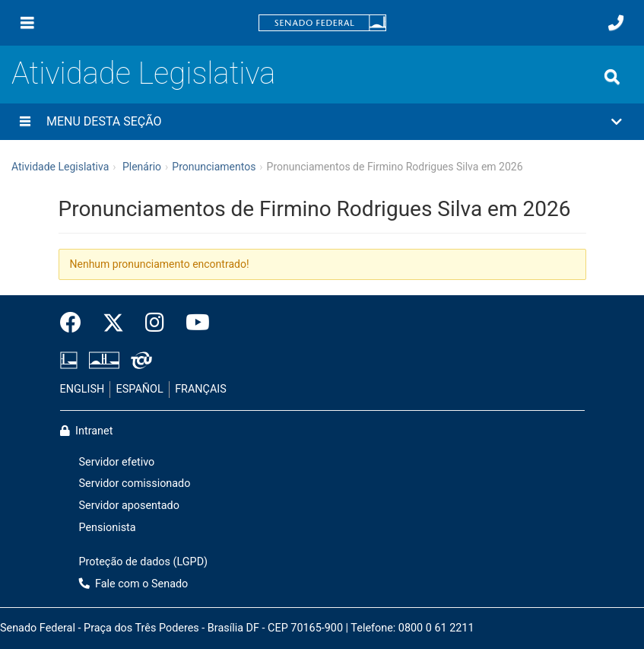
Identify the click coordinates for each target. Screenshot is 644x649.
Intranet (87, 431)
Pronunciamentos (214, 167)
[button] (322, 122)
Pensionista (108, 528)
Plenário (142, 167)
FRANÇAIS (201, 389)
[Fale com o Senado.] (616, 23)
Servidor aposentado (129, 506)
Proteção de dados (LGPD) (144, 562)
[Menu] (27, 23)
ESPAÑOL (140, 389)
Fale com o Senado (134, 584)
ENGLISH (82, 389)
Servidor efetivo (117, 462)
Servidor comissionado (135, 484)
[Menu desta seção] (25, 122)
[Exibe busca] (612, 77)
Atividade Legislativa (143, 73)
